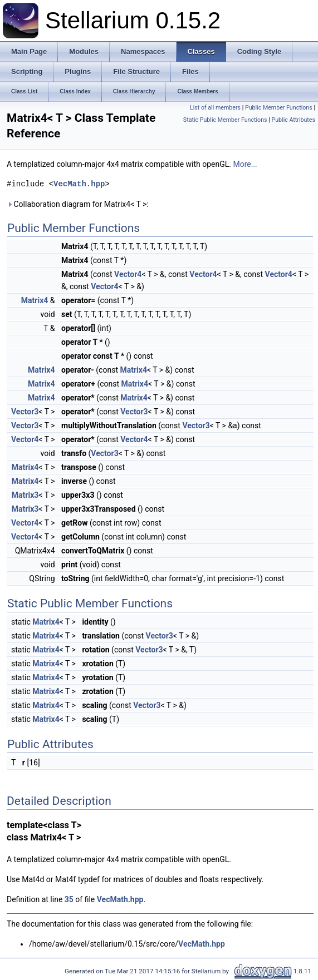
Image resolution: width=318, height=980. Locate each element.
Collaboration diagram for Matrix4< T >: (78, 204)
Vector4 (128, 274)
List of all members (215, 108)
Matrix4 (35, 300)
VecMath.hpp (79, 184)
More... (245, 164)
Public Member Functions (279, 108)
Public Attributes (293, 120)
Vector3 (25, 412)
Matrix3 (25, 495)
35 (69, 899)
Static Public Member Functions (225, 120)
